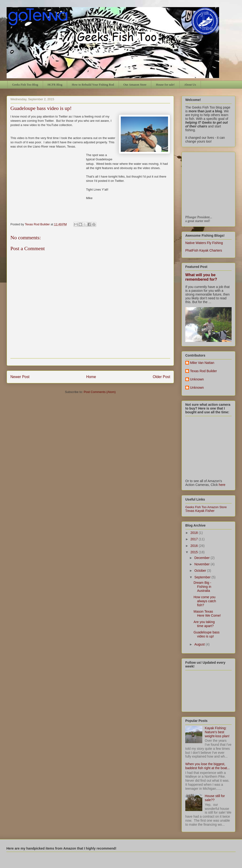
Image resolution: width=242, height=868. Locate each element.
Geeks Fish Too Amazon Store (206, 507)
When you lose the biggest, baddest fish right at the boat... (207, 766)
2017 (195, 539)
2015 (195, 552)
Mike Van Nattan (202, 363)
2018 (195, 533)
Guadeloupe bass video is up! (207, 634)
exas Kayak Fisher (200, 511)
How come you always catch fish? (205, 601)
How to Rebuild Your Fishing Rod (93, 85)
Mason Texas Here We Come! (207, 613)
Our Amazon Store (135, 85)
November (202, 564)
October (201, 571)
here (222, 485)
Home (91, 377)
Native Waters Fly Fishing (204, 243)
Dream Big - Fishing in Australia (202, 587)
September (203, 577)
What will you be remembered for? (201, 277)
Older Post (161, 377)
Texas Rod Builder (203, 371)
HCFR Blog (55, 85)
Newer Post (20, 377)
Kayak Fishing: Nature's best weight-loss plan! (217, 732)
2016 (195, 546)
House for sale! (165, 85)
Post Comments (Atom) (100, 392)
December (202, 558)
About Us (190, 85)
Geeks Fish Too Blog (25, 85)
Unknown (197, 379)
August (200, 644)
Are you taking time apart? (204, 624)
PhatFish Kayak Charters (204, 250)
